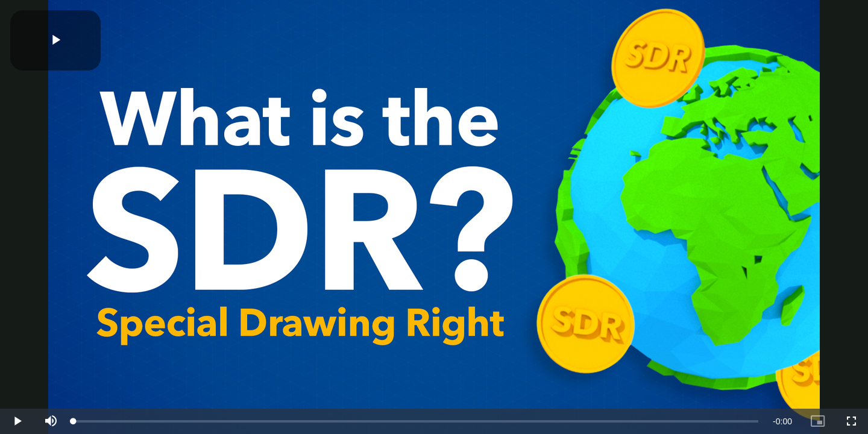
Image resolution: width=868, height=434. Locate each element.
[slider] (416, 421)
